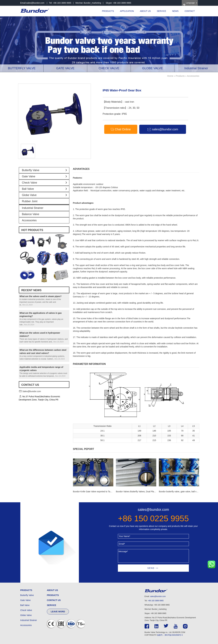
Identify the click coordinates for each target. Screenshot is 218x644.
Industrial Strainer (33, 208)
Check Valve (46, 183)
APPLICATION (127, 11)
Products (180, 76)
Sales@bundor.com (32, 391)
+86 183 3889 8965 (156, 601)
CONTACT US (54, 600)
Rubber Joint (30, 201)
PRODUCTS (108, 11)
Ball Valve (46, 189)
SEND (151, 568)
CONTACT (190, 11)
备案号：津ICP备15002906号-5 (170, 635)
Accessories (193, 76)
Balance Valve (31, 214)
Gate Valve (46, 176)
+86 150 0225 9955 (153, 518)
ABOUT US (145, 11)
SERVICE (161, 11)
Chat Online (121, 129)
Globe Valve (46, 195)
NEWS (175, 11)
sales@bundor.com (35, 3)
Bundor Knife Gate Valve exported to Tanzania (95, 492)
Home (170, 76)
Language (189, 4)
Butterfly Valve (46, 170)
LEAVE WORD (58, 612)
